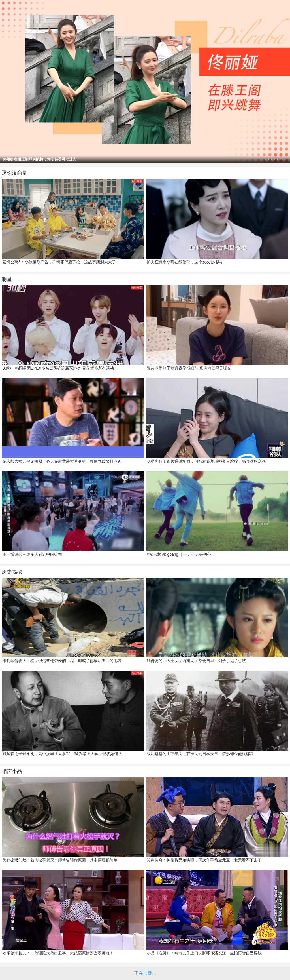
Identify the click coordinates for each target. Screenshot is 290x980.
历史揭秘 (12, 572)
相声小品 (12, 771)
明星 (7, 279)
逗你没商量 (14, 173)
